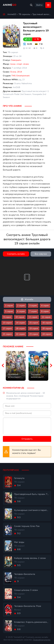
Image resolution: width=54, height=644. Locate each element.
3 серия (33, 306)
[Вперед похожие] (51, 366)
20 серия (47, 328)
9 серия (7, 317)
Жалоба (27, 300)
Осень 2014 (16, 72)
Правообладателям (42, 640)
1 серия (9, 306)
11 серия (33, 317)
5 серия (9, 311)
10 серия (20, 317)
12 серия (46, 317)
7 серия (33, 311)
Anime (10, 5)
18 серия (20, 328)
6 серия (21, 311)
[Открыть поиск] (31, 5)
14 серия (20, 323)
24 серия (47, 334)
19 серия (34, 328)
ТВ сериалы (24, 14)
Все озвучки (41, 254)
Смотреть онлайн (16, 254)
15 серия (34, 323)
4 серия (45, 306)
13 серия (7, 323)
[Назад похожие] (3, 366)
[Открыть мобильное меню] (48, 5)
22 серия (20, 334)
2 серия (21, 306)
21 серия (7, 334)
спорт (19, 64)
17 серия (7, 328)
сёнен (26, 64)
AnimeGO (12, 14)
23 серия (34, 334)
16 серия (47, 323)
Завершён (16, 60)
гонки (13, 64)
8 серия (45, 311)
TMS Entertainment (20, 76)
